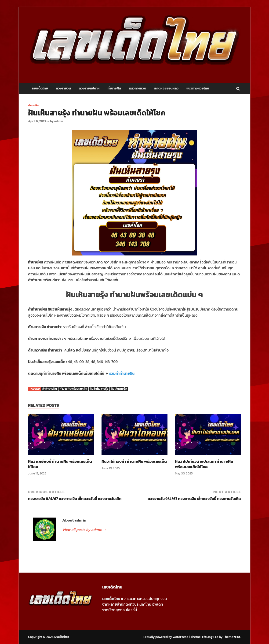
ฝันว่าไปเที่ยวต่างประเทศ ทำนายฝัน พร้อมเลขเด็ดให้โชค (204, 464)
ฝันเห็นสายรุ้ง (119, 389)
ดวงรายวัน (63, 88)
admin (59, 121)
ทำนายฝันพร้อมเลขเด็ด (73, 389)
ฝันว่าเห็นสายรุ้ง (99, 389)
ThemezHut (232, 637)
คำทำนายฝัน (50, 389)
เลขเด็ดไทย (40, 88)
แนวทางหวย (138, 88)
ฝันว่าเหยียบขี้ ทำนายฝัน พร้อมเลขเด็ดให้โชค (60, 464)
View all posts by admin (84, 529)
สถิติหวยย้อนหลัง (166, 88)
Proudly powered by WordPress (166, 637)
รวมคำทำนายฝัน (122, 373)
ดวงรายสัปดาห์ (89, 88)
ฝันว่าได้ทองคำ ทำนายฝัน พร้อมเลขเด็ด (134, 461)
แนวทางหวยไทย (198, 88)
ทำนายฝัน (114, 88)
